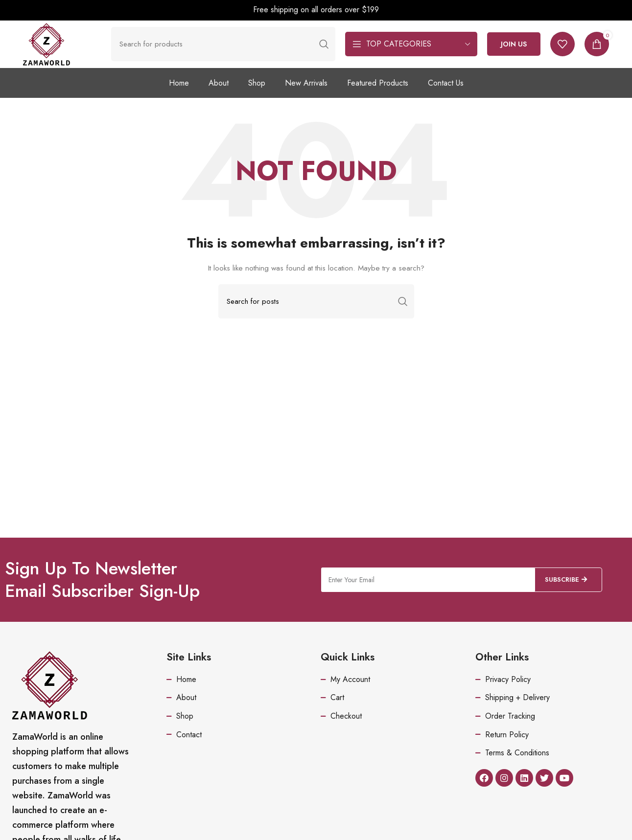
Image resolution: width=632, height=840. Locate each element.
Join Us (514, 50)
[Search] (229, 50)
